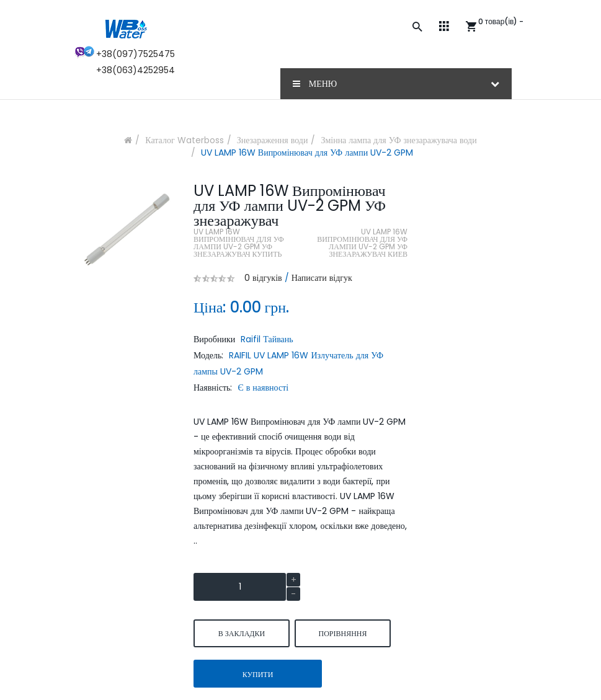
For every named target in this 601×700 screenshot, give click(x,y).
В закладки (242, 633)
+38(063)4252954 (136, 70)
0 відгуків (263, 278)
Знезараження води (273, 140)
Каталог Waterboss (184, 140)
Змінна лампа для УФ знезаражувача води (398, 140)
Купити (258, 674)
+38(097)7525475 (136, 54)
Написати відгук (322, 278)
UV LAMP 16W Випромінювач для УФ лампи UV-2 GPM (307, 153)
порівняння (342, 633)
